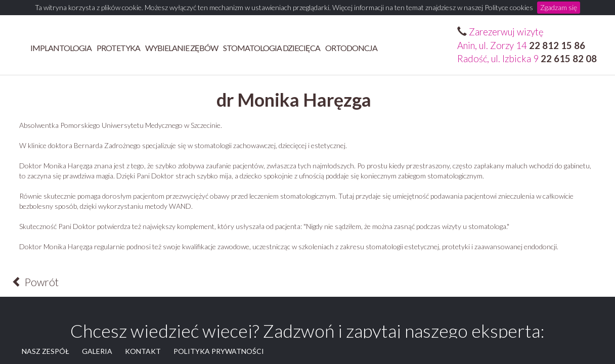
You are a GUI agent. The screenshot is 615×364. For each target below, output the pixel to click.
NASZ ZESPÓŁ (46, 351)
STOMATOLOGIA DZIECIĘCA (272, 48)
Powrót (35, 282)
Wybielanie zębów (182, 48)
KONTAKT (143, 351)
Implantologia (61, 48)
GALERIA (97, 351)
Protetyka (118, 48)
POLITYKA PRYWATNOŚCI (219, 351)
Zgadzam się (559, 7)
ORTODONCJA (351, 48)
